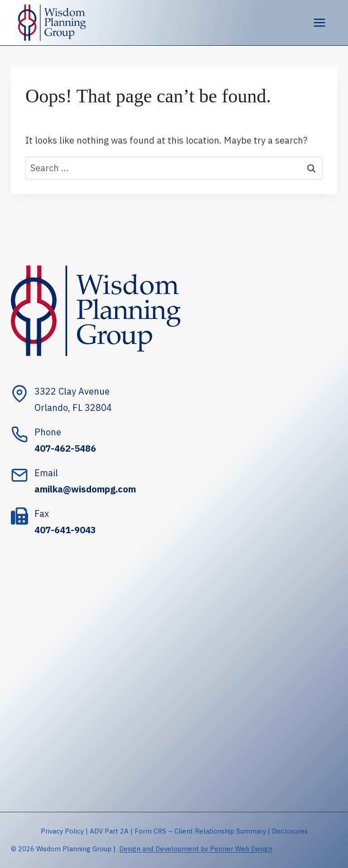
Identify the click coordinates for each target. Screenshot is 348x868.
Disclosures (290, 831)
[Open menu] (319, 22)
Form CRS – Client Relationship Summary (200, 831)
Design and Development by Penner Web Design (196, 849)
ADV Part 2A (109, 831)
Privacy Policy (62, 831)
